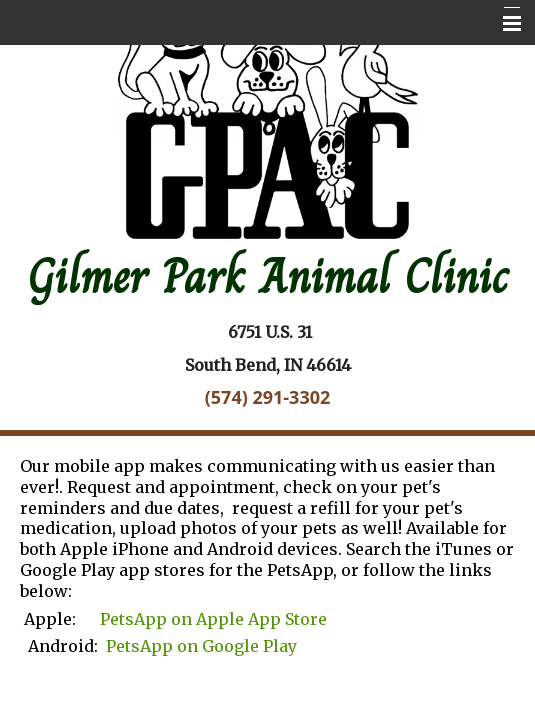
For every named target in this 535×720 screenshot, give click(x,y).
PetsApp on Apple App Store (215, 619)
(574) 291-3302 (268, 397)
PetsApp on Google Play (201, 646)
